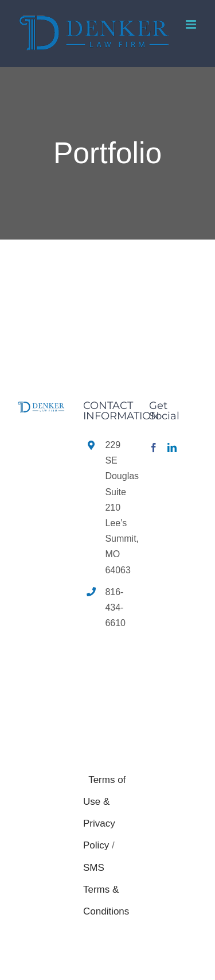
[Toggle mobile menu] (192, 24)
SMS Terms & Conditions (106, 890)
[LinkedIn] (172, 447)
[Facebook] (154, 447)
